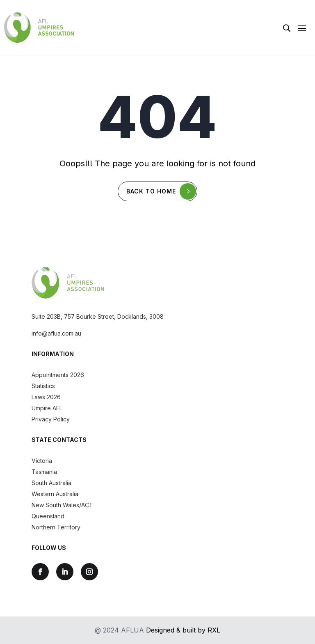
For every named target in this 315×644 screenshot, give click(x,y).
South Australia (51, 483)
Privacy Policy (51, 419)
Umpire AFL (47, 408)
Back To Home (151, 191)
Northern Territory (56, 527)
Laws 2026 (46, 397)
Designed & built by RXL (183, 630)
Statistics (43, 386)
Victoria (42, 461)
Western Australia (55, 494)
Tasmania (44, 472)
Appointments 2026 (58, 375)
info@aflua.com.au (56, 333)
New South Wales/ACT (62, 505)
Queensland (48, 516)
